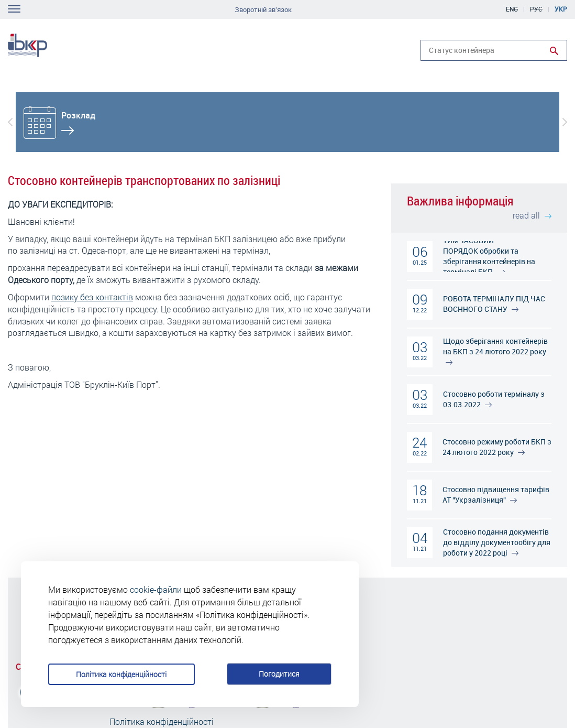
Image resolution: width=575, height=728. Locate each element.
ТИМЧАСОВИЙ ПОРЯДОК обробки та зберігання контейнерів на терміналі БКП (489, 256)
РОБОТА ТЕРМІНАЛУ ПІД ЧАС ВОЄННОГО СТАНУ (494, 304)
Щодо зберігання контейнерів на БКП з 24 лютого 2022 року (495, 350)
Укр (561, 9)
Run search (554, 51)
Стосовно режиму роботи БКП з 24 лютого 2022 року (497, 447)
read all (532, 215)
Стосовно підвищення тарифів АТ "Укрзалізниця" (496, 495)
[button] (10, 122)
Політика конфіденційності (121, 674)
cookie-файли (156, 589)
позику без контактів (92, 297)
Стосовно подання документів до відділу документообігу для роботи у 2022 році (497, 542)
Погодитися (279, 674)
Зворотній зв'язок (263, 10)
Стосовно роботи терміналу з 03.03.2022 (494, 399)
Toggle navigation (14, 9)
